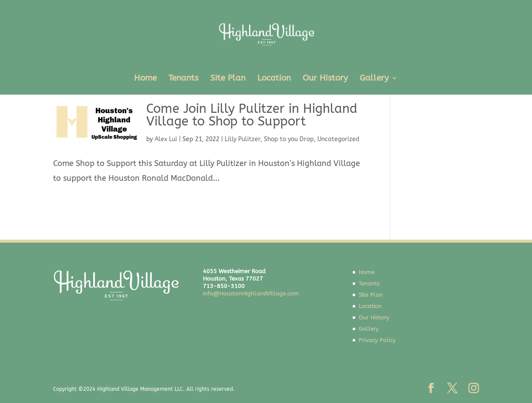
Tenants (184, 79)
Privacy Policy (377, 340)
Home (145, 79)
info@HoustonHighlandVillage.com (251, 293)
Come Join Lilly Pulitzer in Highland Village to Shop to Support (252, 115)
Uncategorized (338, 139)
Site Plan (228, 79)
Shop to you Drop (289, 139)
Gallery (374, 79)
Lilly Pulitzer (242, 139)
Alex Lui (166, 139)
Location (274, 79)
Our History (325, 79)
